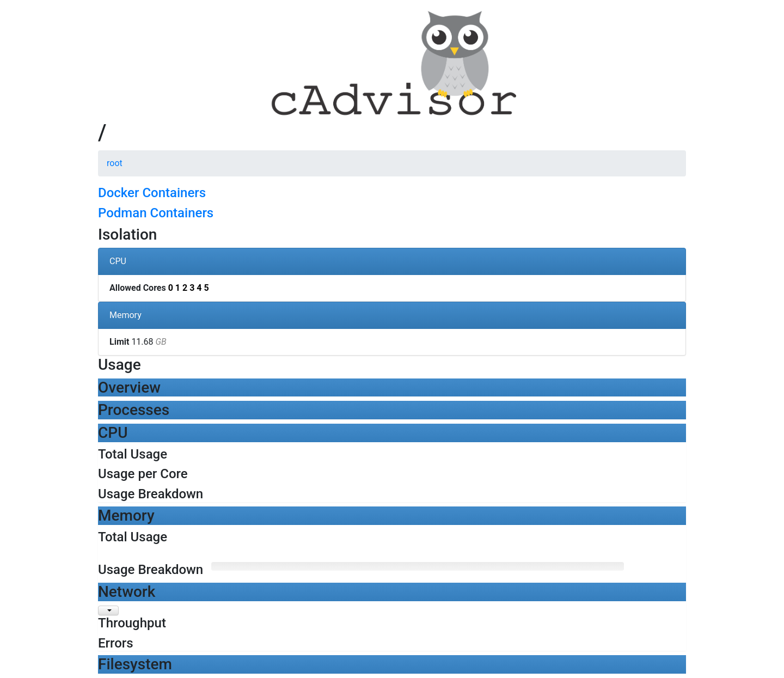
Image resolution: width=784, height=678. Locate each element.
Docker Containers (152, 193)
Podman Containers (156, 213)
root (115, 163)
